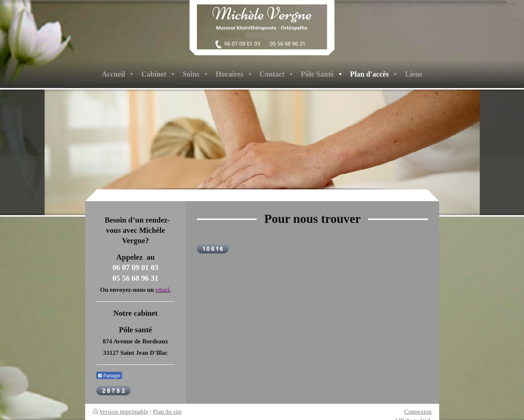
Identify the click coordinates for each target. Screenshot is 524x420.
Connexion (418, 412)
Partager (109, 376)
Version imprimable (121, 412)
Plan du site (167, 412)
